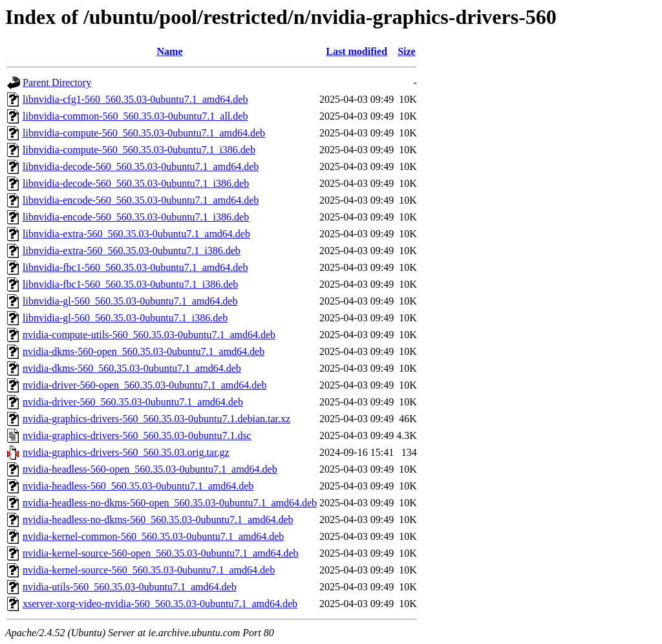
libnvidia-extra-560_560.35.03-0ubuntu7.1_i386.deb (132, 251)
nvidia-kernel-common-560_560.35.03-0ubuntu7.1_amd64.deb (153, 536)
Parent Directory (57, 82)
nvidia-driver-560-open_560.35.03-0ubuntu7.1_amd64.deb (144, 385)
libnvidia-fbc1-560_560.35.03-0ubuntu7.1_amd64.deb (135, 267)
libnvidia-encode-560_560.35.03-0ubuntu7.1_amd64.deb (141, 200)
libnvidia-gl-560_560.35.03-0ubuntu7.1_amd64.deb (130, 301)
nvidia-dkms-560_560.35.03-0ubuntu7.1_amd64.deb (132, 368)
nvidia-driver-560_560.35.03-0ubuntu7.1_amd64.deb (133, 402)
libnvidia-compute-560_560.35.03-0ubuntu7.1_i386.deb (139, 150)
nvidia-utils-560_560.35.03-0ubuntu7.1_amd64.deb (130, 587)
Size (407, 51)
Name (170, 51)
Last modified (357, 51)
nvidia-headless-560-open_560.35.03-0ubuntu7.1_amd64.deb (150, 469)
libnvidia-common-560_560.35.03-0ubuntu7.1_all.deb (135, 116)
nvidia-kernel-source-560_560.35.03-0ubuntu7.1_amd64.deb (149, 570)
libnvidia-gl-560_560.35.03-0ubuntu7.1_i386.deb (125, 318)
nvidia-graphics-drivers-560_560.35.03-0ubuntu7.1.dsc (137, 435)
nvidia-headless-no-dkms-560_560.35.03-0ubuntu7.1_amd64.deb (158, 520)
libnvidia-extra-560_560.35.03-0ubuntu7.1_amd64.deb (136, 234)
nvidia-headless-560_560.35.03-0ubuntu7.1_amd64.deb (138, 486)
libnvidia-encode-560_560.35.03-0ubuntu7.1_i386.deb (136, 217)
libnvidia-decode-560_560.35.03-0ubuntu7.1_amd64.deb (141, 166)
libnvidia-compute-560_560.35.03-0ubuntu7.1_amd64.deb (144, 133)
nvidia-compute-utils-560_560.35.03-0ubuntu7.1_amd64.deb (149, 335)
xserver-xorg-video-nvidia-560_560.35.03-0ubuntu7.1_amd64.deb (160, 604)
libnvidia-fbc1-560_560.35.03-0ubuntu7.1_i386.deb (130, 284)
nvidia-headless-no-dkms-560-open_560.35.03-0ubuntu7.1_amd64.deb (170, 503)
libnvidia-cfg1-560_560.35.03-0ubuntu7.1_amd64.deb (135, 99)
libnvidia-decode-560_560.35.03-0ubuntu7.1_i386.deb (136, 183)
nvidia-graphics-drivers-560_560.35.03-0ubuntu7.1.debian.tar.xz (156, 419)
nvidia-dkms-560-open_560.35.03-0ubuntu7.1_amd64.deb (144, 351)
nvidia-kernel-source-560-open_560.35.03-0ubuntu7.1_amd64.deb (161, 553)
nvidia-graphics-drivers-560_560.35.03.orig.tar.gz (126, 452)
